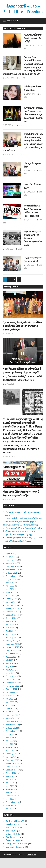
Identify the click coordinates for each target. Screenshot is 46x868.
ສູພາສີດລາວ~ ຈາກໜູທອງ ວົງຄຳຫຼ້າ (19, 545)
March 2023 (11, 683)
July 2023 (10, 670)
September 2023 (13, 664)
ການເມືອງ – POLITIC (12, 297)
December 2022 (12, 693)
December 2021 (12, 732)
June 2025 (10, 596)
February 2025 (12, 609)
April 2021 (10, 757)
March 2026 (11, 567)
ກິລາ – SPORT (12, 838)
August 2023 (11, 667)
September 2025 (13, 586)
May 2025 (10, 599)
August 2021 (11, 744)
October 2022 (12, 699)
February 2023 (12, 686)
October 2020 (12, 777)
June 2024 (10, 635)
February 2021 (12, 764)
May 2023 (10, 677)
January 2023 (11, 689)
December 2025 (12, 577)
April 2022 (10, 719)
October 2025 (12, 583)
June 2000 (10, 819)
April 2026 (10, 564)
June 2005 (10, 793)
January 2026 (11, 573)
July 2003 (10, 803)
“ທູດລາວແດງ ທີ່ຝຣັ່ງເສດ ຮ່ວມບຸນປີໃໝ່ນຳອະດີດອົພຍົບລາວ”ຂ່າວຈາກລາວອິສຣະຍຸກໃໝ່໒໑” (22, 336)
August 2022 (11, 706)
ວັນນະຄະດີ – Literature (15, 857)
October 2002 (12, 806)
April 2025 (10, 602)
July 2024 (10, 631)
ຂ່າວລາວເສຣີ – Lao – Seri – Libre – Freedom (23, 11)
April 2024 (10, 641)
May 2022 (10, 715)
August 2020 (11, 783)
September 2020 (13, 780)
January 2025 (11, 612)
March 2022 (11, 722)
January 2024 (11, 651)
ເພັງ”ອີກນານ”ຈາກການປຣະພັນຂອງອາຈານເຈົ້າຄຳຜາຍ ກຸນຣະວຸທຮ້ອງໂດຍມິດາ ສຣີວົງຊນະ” (34, 123)
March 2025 (11, 606)
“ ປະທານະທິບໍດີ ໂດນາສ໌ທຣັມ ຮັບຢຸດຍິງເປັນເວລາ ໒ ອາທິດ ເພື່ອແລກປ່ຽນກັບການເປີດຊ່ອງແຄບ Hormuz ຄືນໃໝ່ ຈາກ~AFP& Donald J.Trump (23, 532)
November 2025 (13, 580)
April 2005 (10, 799)
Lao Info (22, 87)
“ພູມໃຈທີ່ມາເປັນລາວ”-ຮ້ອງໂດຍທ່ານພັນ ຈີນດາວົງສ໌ (33, 43)
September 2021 (13, 741)
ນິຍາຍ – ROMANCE (14, 851)
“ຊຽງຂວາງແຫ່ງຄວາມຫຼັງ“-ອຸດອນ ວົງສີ (33, 270)
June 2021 (10, 751)
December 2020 (12, 770)
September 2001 (13, 812)
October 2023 (12, 660)
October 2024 (12, 622)
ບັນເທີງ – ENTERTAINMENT (17, 854)
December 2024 (12, 615)
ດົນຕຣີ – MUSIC (12, 847)
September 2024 (13, 625)
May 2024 (10, 638)
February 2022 (12, 725)
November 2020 (13, 773)
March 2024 (11, 644)
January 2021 (11, 767)
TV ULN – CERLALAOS (15, 831)
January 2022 (11, 728)
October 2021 (11, 738)
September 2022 (13, 702)
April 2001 (10, 815)
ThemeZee (32, 865)
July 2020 (10, 786)
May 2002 (10, 809)
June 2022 (10, 712)
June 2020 (10, 790)
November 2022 (13, 696)
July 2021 (9, 748)
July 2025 (10, 593)
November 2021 (12, 735)
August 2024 (11, 628)
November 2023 (13, 657)
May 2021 (10, 754)
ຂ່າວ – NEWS (11, 841)
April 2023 (10, 680)
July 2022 (10, 709)
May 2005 (10, 796)
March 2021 (10, 761)
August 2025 (11, 590)
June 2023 (10, 673)
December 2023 (12, 654)
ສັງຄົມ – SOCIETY (13, 844)
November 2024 (13, 619)
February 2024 (12, 648)
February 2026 (12, 570)
